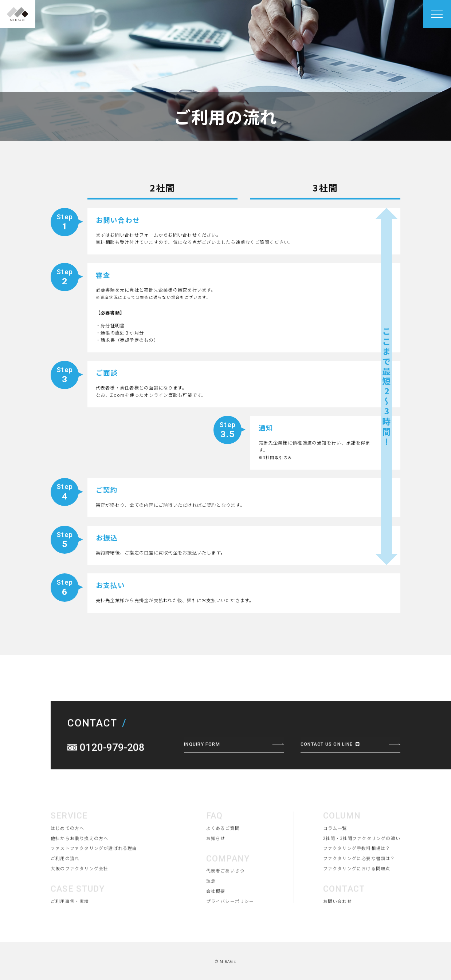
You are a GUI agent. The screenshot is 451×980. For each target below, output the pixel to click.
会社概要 (215, 928)
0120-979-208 (112, 784)
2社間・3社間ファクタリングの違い (361, 874)
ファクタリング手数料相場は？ (356, 885)
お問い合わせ (336, 938)
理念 (210, 917)
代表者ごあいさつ (225, 907)
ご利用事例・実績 (70, 938)
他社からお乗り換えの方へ (80, 874)
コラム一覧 (334, 864)
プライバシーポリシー (230, 938)
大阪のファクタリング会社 (80, 905)
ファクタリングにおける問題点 (356, 905)
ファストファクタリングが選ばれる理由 (94, 885)
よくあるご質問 (222, 864)
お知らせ (215, 874)
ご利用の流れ (65, 895)
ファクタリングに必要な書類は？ (358, 895)
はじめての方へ (68, 864)
